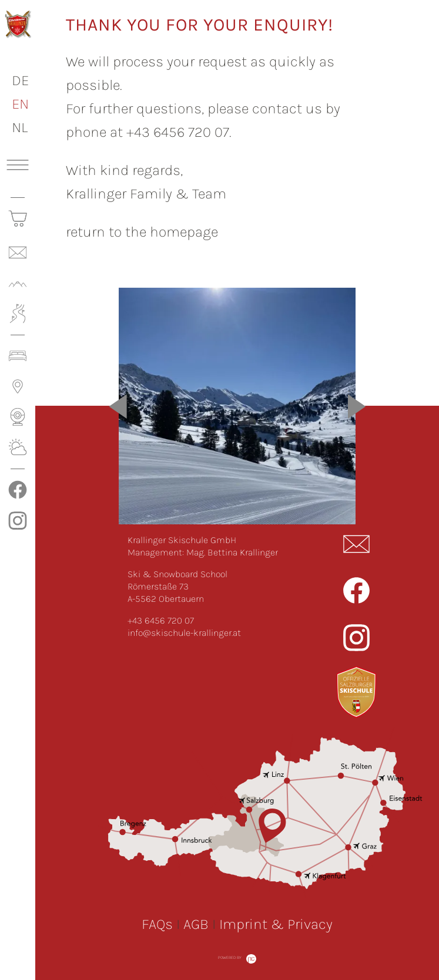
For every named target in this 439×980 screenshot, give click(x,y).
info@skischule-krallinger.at (184, 633)
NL (20, 127)
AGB (196, 924)
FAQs (157, 924)
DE (20, 80)
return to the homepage (142, 232)
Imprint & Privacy (276, 924)
